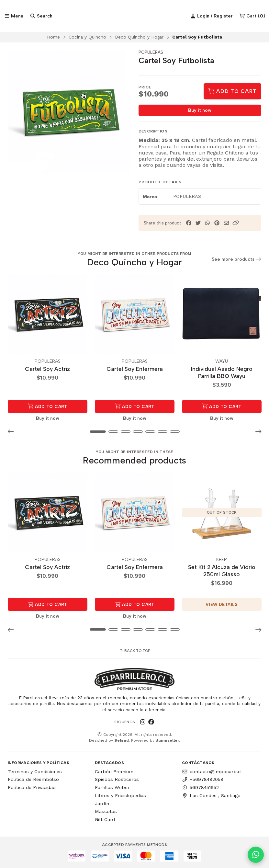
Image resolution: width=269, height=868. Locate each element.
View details (222, 605)
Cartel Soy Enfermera (135, 369)
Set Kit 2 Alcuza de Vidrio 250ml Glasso (222, 571)
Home (53, 38)
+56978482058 (203, 780)
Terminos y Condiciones (35, 771)
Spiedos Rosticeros (117, 780)
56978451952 (200, 788)
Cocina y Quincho (87, 38)
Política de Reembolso (33, 780)
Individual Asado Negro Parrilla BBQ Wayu (222, 373)
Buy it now (200, 111)
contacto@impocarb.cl (212, 771)
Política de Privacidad (32, 788)
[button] (236, 224)
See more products (237, 260)
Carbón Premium (114, 771)
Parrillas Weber (112, 788)
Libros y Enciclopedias (120, 795)
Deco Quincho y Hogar (139, 38)
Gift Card (105, 820)
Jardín (102, 804)
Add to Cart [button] (47, 407)
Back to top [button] (134, 651)
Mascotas (106, 812)
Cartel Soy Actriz (47, 369)
